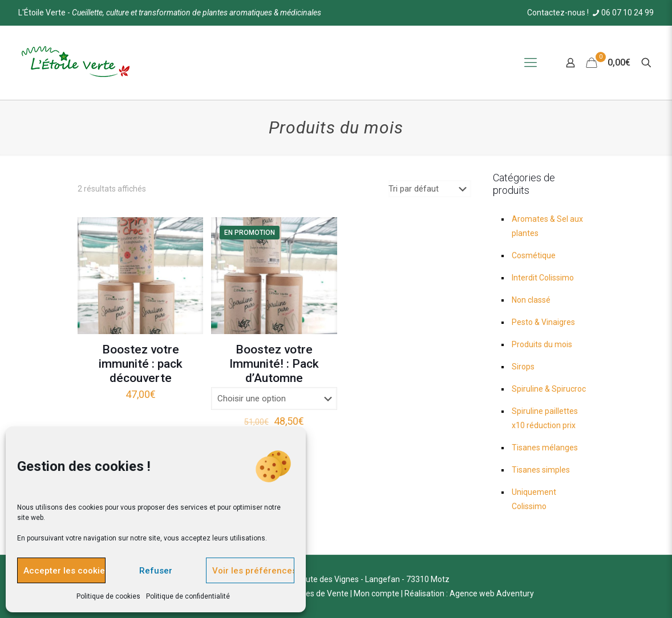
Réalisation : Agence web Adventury (469, 593)
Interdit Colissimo (543, 278)
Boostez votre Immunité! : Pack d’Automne (274, 364)
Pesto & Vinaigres (543, 322)
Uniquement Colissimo (534, 499)
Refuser (156, 571)
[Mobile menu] (531, 63)
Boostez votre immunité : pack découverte (141, 364)
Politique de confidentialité (188, 596)
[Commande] (430, 189)
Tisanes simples (541, 470)
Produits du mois (542, 344)
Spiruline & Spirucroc (549, 389)
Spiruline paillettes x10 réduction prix (545, 418)
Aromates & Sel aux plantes (547, 226)
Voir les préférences (253, 571)
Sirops (523, 367)
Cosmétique (534, 255)
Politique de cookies (108, 596)
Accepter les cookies (64, 571)
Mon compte (377, 593)
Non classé (531, 300)
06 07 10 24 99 (622, 13)
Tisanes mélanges (545, 448)
